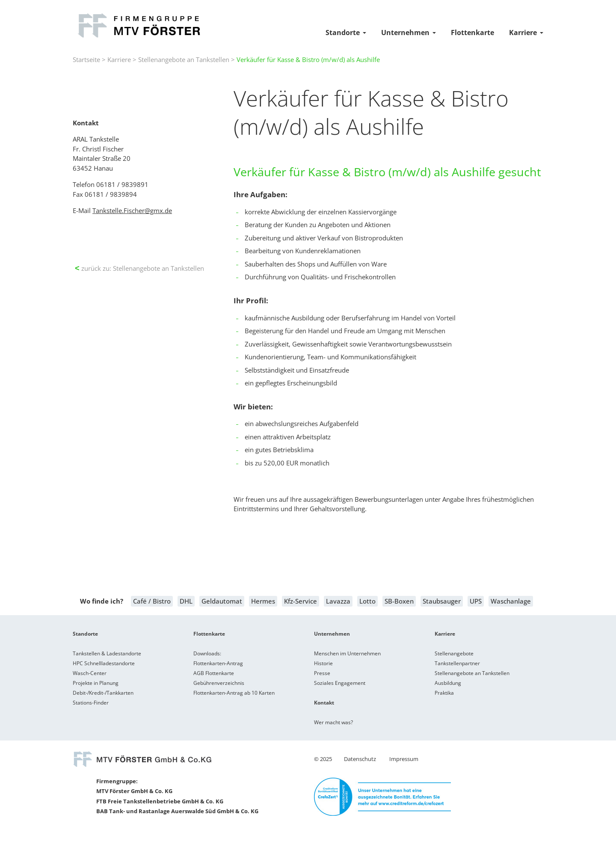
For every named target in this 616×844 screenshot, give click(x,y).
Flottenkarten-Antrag (218, 663)
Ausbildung (448, 683)
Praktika (444, 693)
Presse (322, 673)
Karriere (523, 33)
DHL (186, 601)
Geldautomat (222, 601)
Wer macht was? (333, 722)
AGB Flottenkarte (214, 673)
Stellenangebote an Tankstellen (184, 59)
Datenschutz (360, 759)
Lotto (367, 601)
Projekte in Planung (96, 683)
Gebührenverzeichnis (219, 683)
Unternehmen (405, 33)
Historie (323, 663)
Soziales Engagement (340, 683)
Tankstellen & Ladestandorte (107, 653)
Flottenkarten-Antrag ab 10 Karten (234, 693)
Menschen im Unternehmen (347, 653)
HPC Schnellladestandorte (104, 663)
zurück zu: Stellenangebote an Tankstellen (139, 268)
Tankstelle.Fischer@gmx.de (132, 210)
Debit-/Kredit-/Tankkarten (103, 693)
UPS (476, 601)
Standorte (343, 33)
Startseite (86, 59)
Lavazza (338, 601)
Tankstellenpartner (457, 663)
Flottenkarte (472, 33)
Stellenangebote (454, 653)
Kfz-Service (301, 601)
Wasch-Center (90, 673)
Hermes (263, 601)
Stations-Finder (91, 703)
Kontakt (324, 703)
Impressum (404, 759)
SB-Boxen (399, 601)
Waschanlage (511, 601)
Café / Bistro (152, 601)
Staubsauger (442, 601)
